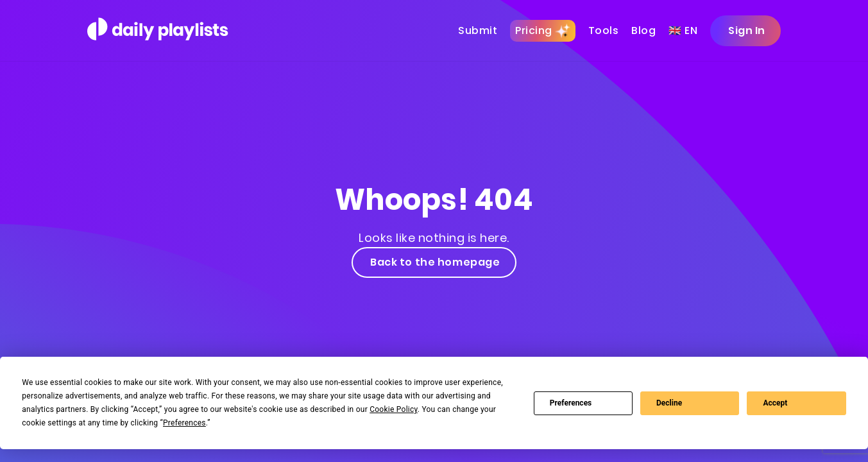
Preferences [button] (184, 423)
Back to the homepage (434, 262)
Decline (669, 403)
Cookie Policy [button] (394, 409)
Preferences (571, 403)
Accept (775, 403)
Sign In (745, 30)
